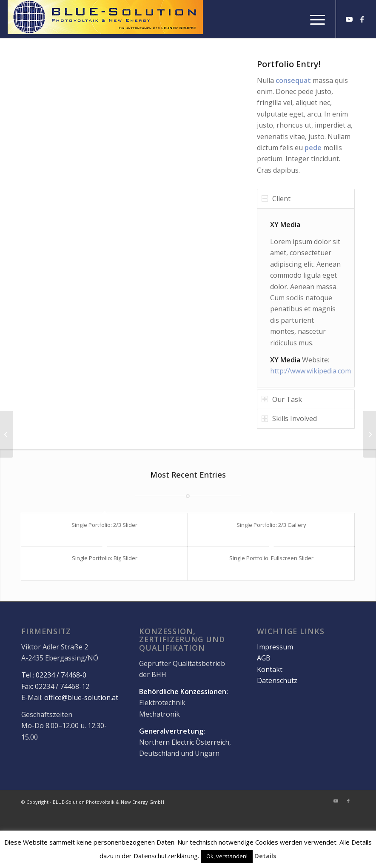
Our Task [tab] (282, 399)
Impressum (275, 647)
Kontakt (270, 669)
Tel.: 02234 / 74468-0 (54, 675)
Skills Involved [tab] (289, 418)
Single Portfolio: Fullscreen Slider (271, 558)
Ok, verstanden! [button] (227, 856)
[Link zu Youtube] (349, 19)
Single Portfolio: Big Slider (105, 558)
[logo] (105, 19)
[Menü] (313, 19)
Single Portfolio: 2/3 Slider (104, 525)
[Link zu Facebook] (362, 19)
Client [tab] (276, 199)
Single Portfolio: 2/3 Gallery (271, 525)
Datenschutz (277, 681)
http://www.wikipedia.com (310, 371)
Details (265, 856)
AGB (264, 658)
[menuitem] (313, 19)
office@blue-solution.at (81, 698)
